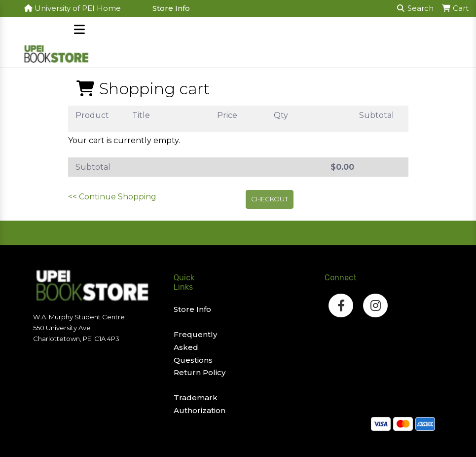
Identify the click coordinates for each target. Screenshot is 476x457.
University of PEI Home (73, 8)
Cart (455, 8)
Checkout (270, 199)
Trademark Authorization (200, 404)
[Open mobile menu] (80, 30)
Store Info (171, 8)
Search (415, 8)
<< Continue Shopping (112, 197)
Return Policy (200, 372)
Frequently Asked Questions (195, 347)
